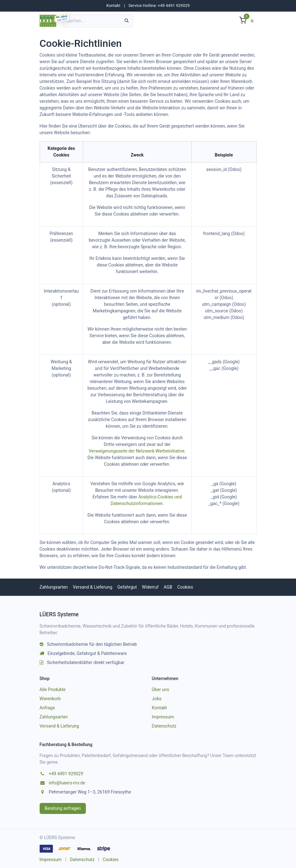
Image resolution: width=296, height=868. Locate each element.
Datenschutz (164, 726)
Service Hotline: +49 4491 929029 (159, 5)
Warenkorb (50, 699)
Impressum (163, 717)
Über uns (161, 689)
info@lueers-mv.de (67, 783)
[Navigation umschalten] (252, 21)
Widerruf (150, 587)
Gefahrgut (127, 587)
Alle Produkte (53, 689)
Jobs (157, 699)
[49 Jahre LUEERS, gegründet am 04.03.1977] (62, 18)
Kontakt (113, 5)
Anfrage (47, 708)
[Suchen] (127, 21)
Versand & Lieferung (93, 587)
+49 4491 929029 (66, 774)
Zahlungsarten (54, 587)
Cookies (185, 587)
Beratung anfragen (63, 808)
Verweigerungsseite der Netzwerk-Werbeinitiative (137, 451)
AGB (168, 587)
